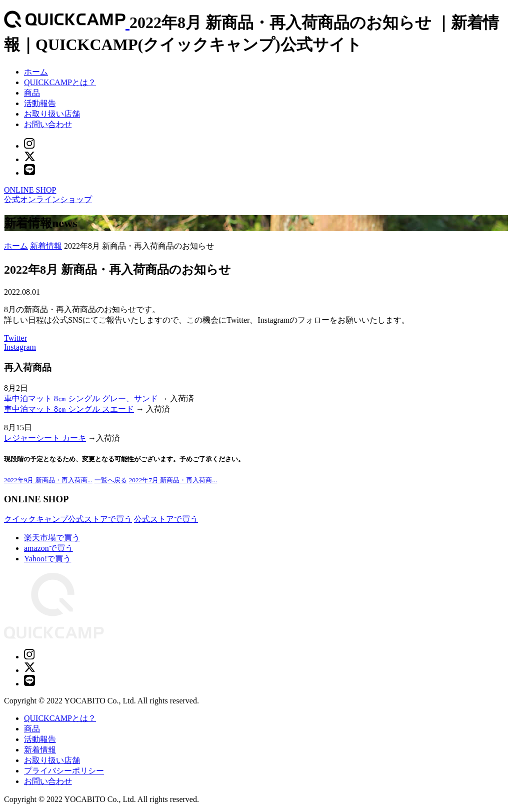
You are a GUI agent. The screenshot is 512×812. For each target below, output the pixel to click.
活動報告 (40, 103)
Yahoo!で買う (47, 559)
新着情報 (46, 246)
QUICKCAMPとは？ (60, 82)
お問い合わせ (48, 124)
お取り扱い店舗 (52, 114)
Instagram (20, 347)
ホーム (36, 72)
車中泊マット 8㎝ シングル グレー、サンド (81, 398)
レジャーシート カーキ (45, 438)
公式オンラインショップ (48, 199)
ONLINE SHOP (30, 190)
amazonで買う (48, 548)
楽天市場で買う (52, 538)
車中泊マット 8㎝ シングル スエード (69, 409)
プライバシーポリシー (64, 771)
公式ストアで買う (166, 519)
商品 (32, 93)
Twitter (15, 338)
